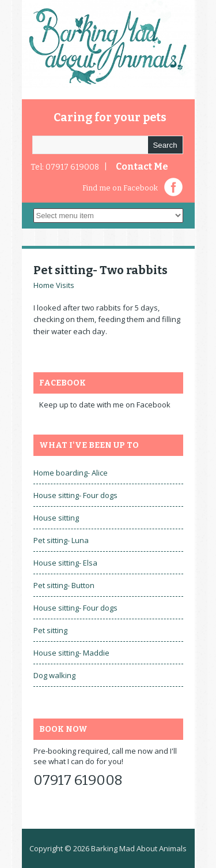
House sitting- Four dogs (75, 495)
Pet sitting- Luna (61, 540)
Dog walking (54, 675)
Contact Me (142, 167)
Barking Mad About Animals (139, 848)
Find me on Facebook (120, 188)
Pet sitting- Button (64, 585)
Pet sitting (50, 630)
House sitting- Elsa (65, 563)
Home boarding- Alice (71, 473)
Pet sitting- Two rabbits (101, 270)
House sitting (56, 518)
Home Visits (54, 285)
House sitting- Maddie (71, 653)
